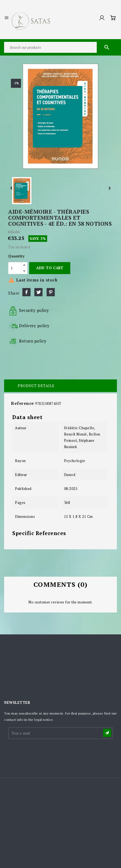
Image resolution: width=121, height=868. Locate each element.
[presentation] (50, 753)
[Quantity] (15, 268)
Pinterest (51, 292)
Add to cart (50, 268)
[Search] (60, 47)
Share (26, 292)
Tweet (38, 292)
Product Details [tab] (36, 386)
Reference (22, 403)
